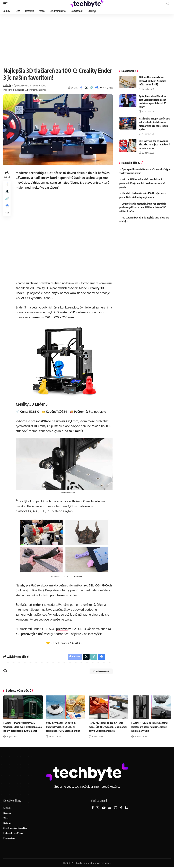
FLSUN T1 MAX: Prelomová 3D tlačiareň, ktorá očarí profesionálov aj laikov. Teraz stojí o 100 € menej (23, 726)
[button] (6, 4)
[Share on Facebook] (81, 88)
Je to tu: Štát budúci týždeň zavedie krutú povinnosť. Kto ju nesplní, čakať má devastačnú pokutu (142, 183)
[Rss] (127, 807)
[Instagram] (116, 807)
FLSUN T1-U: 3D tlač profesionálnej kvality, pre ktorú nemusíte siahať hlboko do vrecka (151, 726)
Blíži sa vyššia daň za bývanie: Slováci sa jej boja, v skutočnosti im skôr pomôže (155, 144)
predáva (63, 627)
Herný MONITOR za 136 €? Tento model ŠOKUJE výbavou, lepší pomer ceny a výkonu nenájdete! (107, 726)
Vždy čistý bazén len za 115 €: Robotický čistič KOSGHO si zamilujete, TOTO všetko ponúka (64, 726)
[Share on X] (86, 88)
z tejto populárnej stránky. (71, 593)
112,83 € (35, 411)
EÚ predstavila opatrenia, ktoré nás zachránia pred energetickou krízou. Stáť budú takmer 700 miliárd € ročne (143, 207)
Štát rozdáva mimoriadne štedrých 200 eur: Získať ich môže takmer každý (153, 81)
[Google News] (110, 807)
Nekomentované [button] (97, 671)
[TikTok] (121, 807)
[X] (98, 807)
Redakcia (8, 85)
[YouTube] (104, 807)
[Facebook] (93, 807)
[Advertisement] (87, 40)
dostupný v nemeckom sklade (82, 293)
